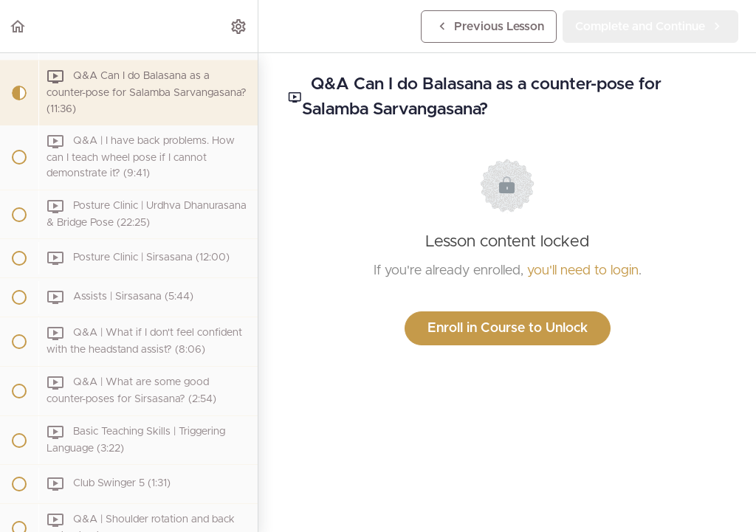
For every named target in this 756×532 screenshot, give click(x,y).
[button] (18, 26)
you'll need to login (583, 271)
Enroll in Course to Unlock (508, 328)
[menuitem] (239, 26)
